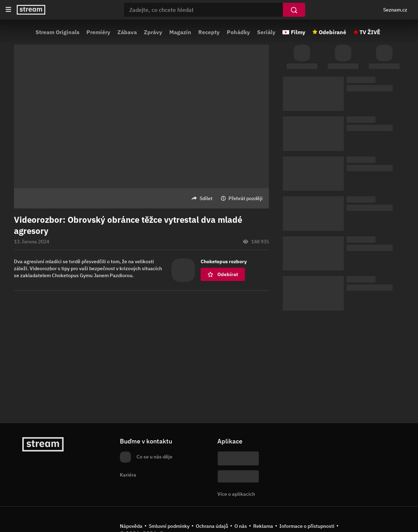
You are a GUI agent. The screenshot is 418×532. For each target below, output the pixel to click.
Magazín (180, 32)
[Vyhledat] (294, 10)
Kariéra (128, 475)
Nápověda (131, 526)
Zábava (127, 32)
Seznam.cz (395, 10)
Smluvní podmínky (169, 526)
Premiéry (98, 32)
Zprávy (153, 32)
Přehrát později (246, 198)
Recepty (209, 32)
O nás (241, 526)
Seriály (266, 32)
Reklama (263, 526)
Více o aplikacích (236, 494)
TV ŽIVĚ (370, 32)
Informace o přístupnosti (307, 526)
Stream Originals (57, 32)
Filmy (298, 32)
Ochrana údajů (212, 526)
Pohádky (238, 32)
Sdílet (206, 198)
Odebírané (332, 32)
